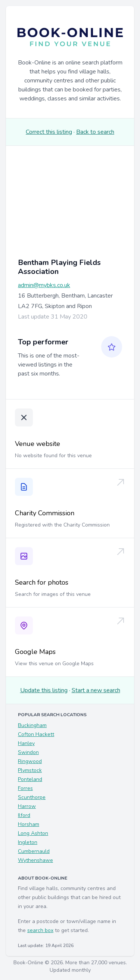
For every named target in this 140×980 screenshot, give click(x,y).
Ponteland (30, 779)
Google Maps (35, 652)
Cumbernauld (34, 851)
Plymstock (30, 770)
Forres (25, 788)
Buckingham (32, 725)
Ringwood (30, 761)
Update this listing (44, 690)
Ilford (24, 815)
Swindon (28, 752)
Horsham (29, 824)
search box (40, 930)
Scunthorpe (32, 797)
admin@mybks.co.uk (44, 285)
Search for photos (42, 582)
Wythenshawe (35, 860)
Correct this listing (49, 132)
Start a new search (96, 690)
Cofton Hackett (36, 734)
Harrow (27, 806)
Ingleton (28, 842)
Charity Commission (45, 513)
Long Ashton (33, 833)
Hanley (26, 743)
